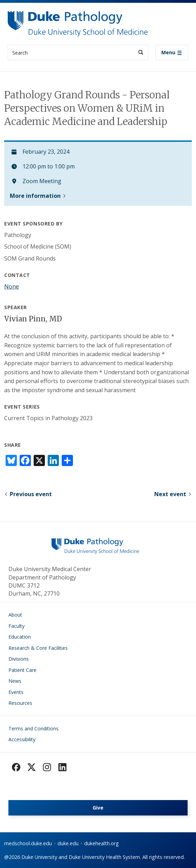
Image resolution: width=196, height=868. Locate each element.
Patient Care (22, 670)
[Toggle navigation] (172, 53)
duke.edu (68, 843)
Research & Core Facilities (38, 648)
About (15, 615)
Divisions (19, 659)
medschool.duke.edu (28, 843)
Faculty (16, 626)
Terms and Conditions (33, 728)
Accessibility (22, 739)
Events (16, 692)
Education (20, 637)
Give (98, 808)
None (12, 286)
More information (35, 196)
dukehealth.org (102, 843)
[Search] (141, 52)
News (15, 681)
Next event (170, 494)
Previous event (31, 494)
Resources (20, 703)
